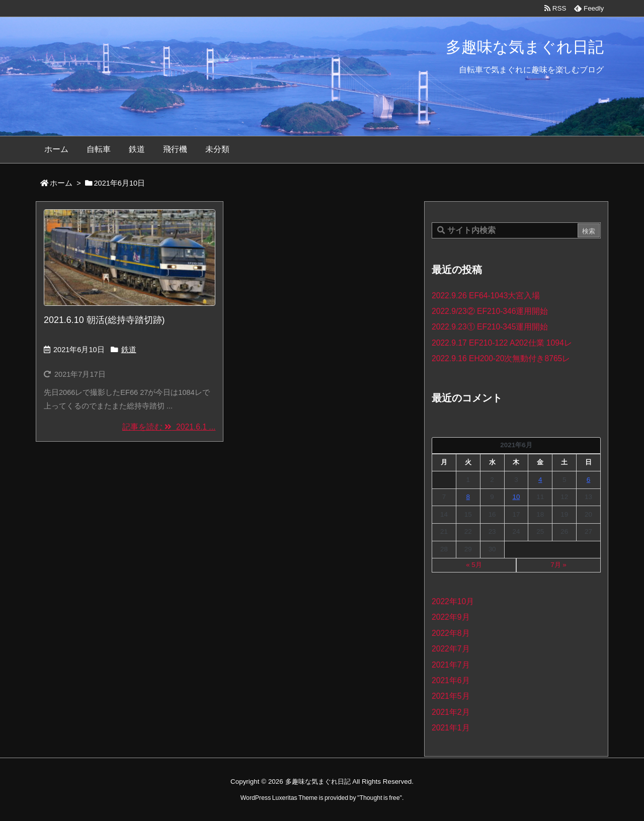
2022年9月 (451, 617)
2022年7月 (451, 649)
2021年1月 (451, 728)
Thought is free (379, 798)
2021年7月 (451, 665)
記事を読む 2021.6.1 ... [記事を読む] (169, 427)
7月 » (558, 565)
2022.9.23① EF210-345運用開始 (490, 327)
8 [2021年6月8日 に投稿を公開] (468, 497)
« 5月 (474, 565)
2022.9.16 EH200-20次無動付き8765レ (501, 358)
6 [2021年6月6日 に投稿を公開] (588, 480)
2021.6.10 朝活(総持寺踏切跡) (104, 320)
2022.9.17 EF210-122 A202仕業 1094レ (502, 343)
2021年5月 (451, 696)
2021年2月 (451, 712)
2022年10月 (453, 601)
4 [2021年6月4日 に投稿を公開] (540, 480)
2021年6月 (451, 680)
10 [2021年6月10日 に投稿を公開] (516, 497)
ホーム (61, 183)
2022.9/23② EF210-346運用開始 (490, 311)
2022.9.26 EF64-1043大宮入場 (486, 296)
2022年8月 (451, 633)
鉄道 (129, 350)
